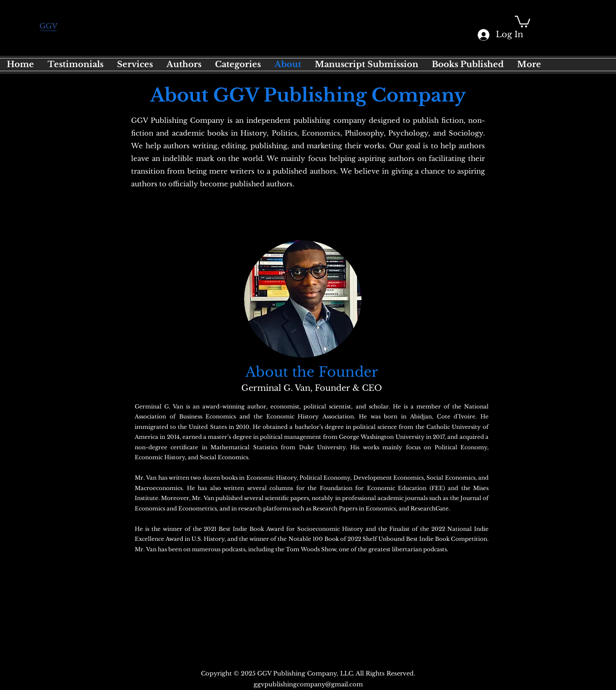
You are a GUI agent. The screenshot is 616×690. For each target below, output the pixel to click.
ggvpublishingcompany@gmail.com (308, 684)
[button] (523, 21)
